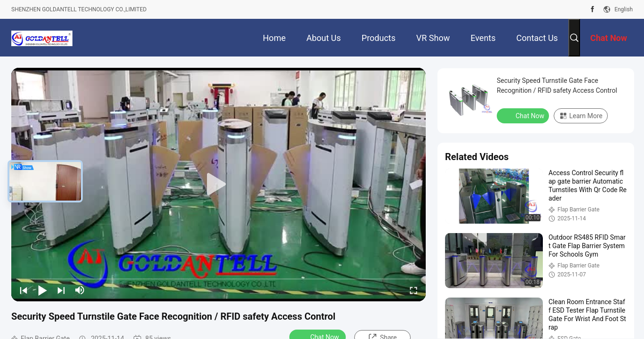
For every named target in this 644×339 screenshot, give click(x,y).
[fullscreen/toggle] (413, 290)
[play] (219, 185)
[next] (61, 290)
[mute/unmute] (80, 290)
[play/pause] (42, 290)
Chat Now (524, 115)
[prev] (24, 290)
